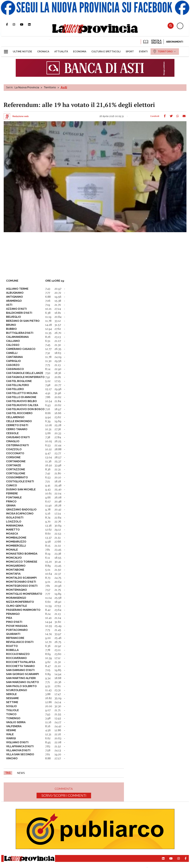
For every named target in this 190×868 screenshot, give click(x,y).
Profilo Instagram (16, 24)
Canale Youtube (24, 24)
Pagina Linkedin (32, 24)
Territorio (50, 87)
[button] (7, 50)
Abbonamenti (175, 42)
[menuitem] (22, 52)
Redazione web (21, 116)
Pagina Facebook (9, 24)
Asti (64, 88)
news (21, 773)
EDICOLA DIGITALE (152, 42)
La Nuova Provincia (27, 87)
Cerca (171, 26)
